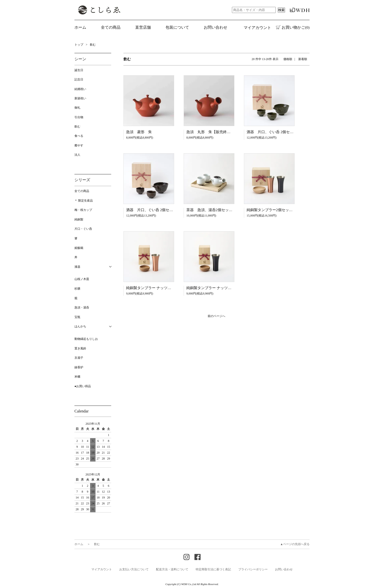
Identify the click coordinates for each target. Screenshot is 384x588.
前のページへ (216, 316)
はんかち (80, 326)
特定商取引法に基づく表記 (213, 569)
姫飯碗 (79, 248)
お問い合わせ (216, 27)
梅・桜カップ (83, 210)
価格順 (288, 59)
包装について (177, 27)
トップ (79, 45)
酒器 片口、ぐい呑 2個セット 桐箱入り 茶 (163, 210)
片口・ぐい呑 (83, 229)
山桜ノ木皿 (82, 279)
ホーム (80, 27)
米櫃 (77, 377)
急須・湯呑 (82, 307)
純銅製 (79, 219)
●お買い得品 (83, 386)
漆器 (77, 267)
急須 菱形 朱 (139, 132)
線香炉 (79, 367)
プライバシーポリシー (253, 569)
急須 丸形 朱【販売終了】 (210, 132)
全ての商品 (82, 191)
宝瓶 (77, 317)
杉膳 (77, 289)
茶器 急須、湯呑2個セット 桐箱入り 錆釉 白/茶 (229, 210)
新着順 (303, 59)
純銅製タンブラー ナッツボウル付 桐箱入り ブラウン (231, 288)
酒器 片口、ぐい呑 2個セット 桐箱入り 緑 (283, 132)
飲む (93, 45)
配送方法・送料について (172, 569)
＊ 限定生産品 (84, 201)
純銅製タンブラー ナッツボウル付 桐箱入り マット (169, 288)
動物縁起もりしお (86, 339)
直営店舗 (143, 27)
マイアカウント (257, 28)
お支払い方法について (134, 569)
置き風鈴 (80, 348)
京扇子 (79, 358)
